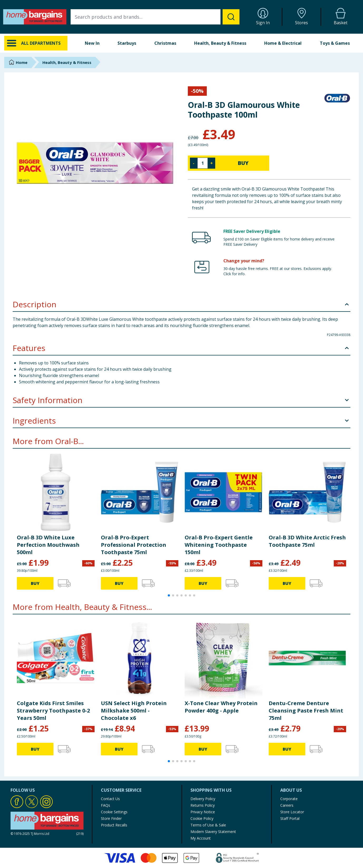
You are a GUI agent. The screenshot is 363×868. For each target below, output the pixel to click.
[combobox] (155, 17)
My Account (201, 838)
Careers (287, 805)
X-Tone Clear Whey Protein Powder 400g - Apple (221, 707)
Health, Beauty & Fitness (220, 43)
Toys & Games (335, 43)
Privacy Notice (203, 812)
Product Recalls (114, 825)
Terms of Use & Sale (208, 825)
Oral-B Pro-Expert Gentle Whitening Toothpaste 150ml (219, 545)
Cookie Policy (202, 818)
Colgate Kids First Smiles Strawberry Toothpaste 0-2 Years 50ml (53, 711)
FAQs (106, 805)
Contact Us (110, 799)
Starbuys (127, 43)
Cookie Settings (114, 812)
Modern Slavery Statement (213, 832)
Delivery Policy (203, 799)
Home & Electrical (283, 43)
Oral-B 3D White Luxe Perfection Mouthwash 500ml (48, 545)
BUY (243, 163)
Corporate (289, 799)
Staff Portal (290, 818)
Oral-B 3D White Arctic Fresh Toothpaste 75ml (307, 541)
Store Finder (111, 818)
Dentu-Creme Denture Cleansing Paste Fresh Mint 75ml (306, 711)
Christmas (165, 43)
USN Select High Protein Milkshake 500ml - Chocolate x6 (134, 711)
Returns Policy (203, 805)
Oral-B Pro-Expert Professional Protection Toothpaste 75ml (134, 545)
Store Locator (292, 812)
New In (92, 43)
